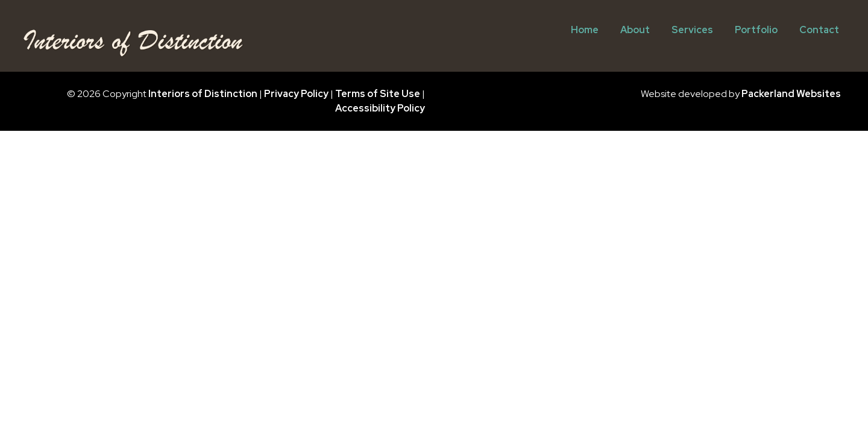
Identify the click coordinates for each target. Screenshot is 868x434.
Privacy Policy (296, 94)
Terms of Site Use (378, 94)
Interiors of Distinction (203, 94)
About (635, 30)
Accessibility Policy (380, 108)
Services (692, 30)
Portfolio (756, 30)
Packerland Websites (791, 94)
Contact (819, 30)
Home (585, 30)
